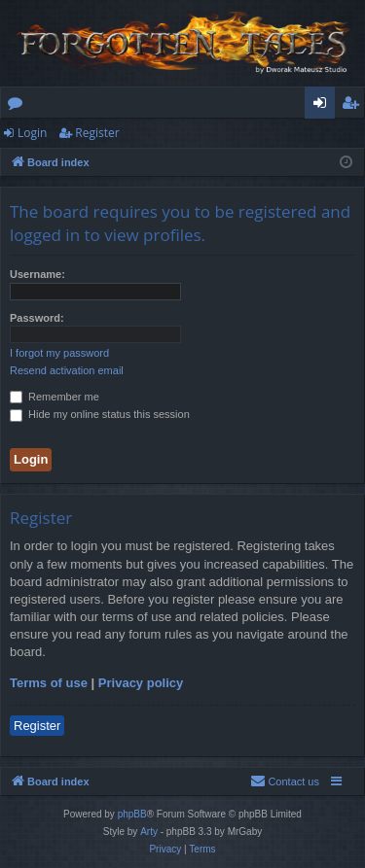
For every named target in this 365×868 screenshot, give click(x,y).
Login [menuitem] (324, 106)
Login (32, 133)
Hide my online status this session (100, 414)
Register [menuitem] (354, 106)
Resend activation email (67, 370)
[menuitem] (285, 781)
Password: (37, 318)
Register (97, 133)
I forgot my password (59, 353)
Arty (149, 832)
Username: (37, 274)
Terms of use (49, 683)
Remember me (55, 397)
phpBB (132, 814)
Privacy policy (141, 683)
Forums (19, 106)
